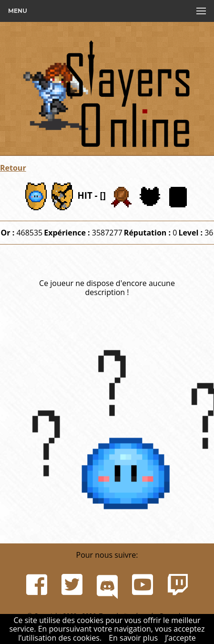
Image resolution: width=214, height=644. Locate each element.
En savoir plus (133, 638)
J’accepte (180, 638)
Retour (13, 168)
